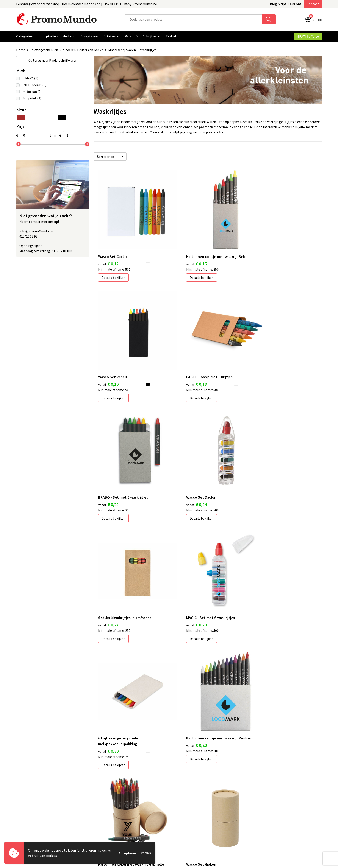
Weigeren (146, 853)
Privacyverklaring (263, 791)
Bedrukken (182, 785)
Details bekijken (113, 265)
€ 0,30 (261, 474)
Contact (313, 4)
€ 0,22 (184, 360)
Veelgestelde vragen (113, 798)
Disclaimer (258, 798)
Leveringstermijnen (189, 798)
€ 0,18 (108, 360)
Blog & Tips (107, 778)
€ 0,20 (108, 582)
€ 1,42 (108, 690)
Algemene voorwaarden (268, 778)
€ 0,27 (108, 468)
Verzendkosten (185, 791)
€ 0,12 (108, 251)
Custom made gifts (188, 811)
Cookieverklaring (263, 785)
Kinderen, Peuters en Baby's (83, 50)
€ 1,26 (261, 582)
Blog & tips (278, 4)
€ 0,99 (184, 582)
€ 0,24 (261, 360)
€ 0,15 (184, 251)
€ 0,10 (261, 251)
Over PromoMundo (112, 791)
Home (21, 50)
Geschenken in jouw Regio (118, 785)
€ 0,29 (184, 468)
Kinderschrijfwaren (122, 50)
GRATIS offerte (308, 36)
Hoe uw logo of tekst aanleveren (198, 804)
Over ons (295, 4)
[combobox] (193, 19)
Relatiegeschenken (44, 50)
